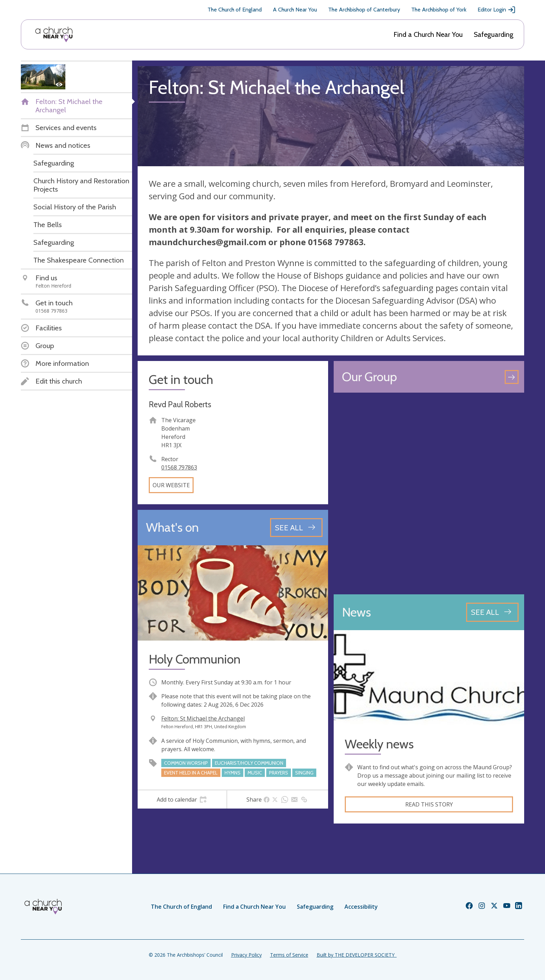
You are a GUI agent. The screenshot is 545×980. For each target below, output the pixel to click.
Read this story (429, 804)
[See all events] (296, 528)
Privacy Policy (246, 955)
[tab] (182, 800)
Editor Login (497, 10)
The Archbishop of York (439, 10)
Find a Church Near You (428, 34)
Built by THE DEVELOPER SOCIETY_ (357, 955)
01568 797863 (179, 467)
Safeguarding (494, 34)
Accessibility (361, 907)
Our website (171, 485)
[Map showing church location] (429, 493)
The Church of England (235, 10)
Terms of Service (289, 955)
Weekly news (379, 744)
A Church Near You (295, 10)
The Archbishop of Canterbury (364, 10)
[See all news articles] (492, 612)
